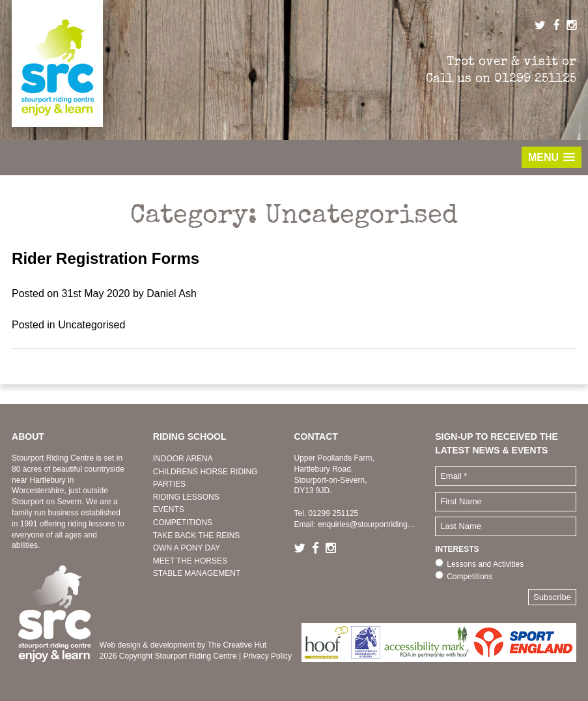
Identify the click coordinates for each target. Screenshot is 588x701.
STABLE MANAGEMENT (197, 573)
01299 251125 (535, 78)
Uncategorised (91, 325)
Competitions (469, 577)
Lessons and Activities (485, 564)
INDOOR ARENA (183, 459)
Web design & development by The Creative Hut (183, 645)
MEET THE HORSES (190, 561)
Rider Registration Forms (105, 258)
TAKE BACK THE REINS (197, 536)
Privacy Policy (267, 656)
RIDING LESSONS (186, 497)
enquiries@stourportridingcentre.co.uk (384, 524)
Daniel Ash (172, 293)
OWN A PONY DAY (187, 548)
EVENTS (169, 509)
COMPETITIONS (183, 522)
